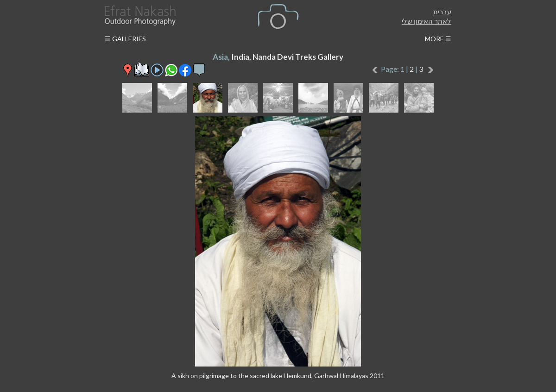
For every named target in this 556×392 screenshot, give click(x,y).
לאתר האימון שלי (426, 21)
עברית (442, 12)
